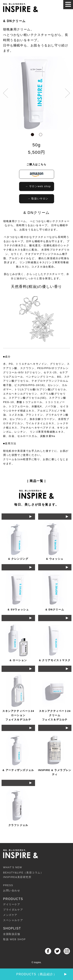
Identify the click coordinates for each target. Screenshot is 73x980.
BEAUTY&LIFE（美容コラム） (36, 875)
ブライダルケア (13, 910)
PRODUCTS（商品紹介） (41, 974)
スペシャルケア (13, 920)
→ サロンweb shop (38, 186)
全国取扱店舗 (12, 934)
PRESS (8, 885)
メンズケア (10, 915)
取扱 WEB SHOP (14, 939)
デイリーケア (12, 904)
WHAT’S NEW (13, 867)
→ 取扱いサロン (38, 199)
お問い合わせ (12, 891)
